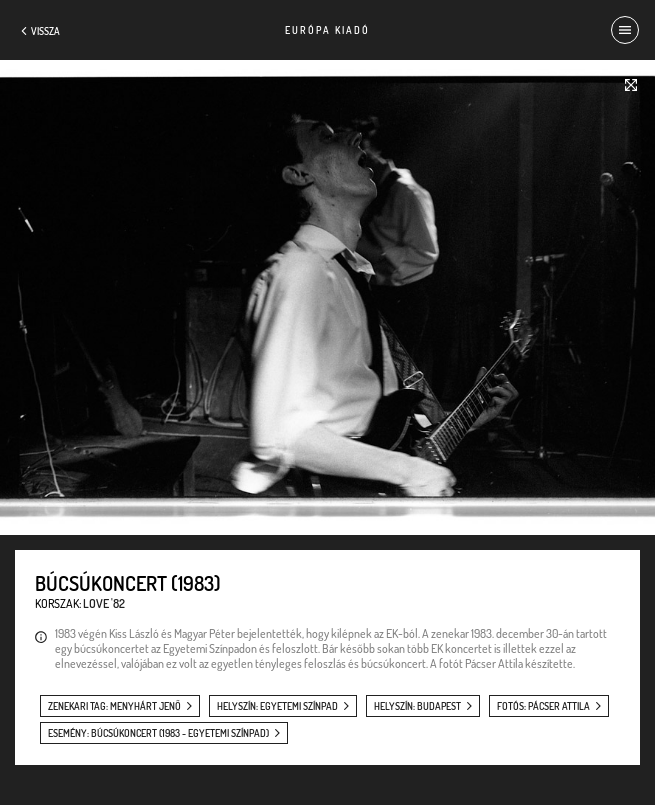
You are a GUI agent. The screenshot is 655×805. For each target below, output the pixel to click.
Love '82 (104, 603)
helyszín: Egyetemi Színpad (277, 706)
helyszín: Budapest (417, 706)
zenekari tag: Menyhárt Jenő (114, 706)
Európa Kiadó (327, 30)
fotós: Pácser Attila (543, 706)
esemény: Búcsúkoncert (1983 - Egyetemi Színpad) (158, 733)
